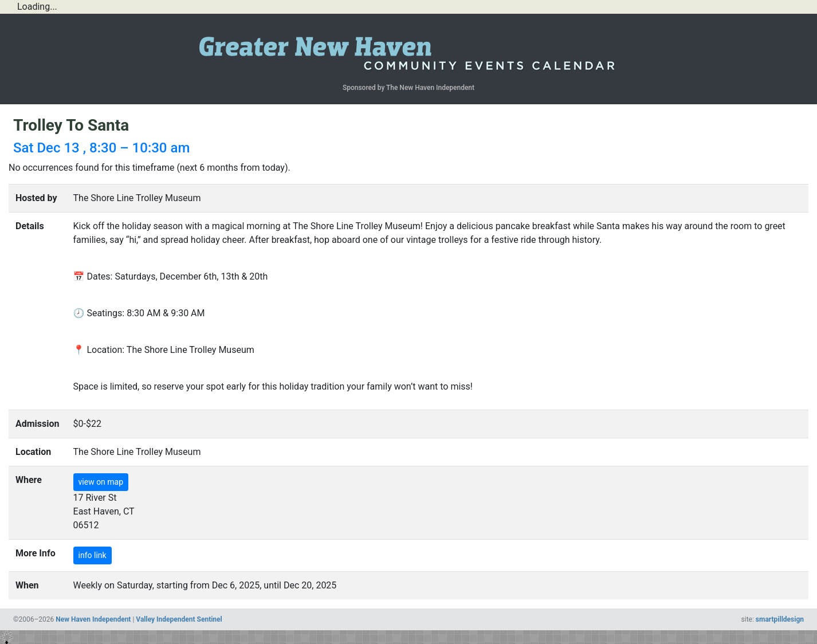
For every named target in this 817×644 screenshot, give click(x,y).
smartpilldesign (780, 619)
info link (93, 555)
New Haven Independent (93, 619)
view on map (101, 482)
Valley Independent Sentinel (179, 619)
